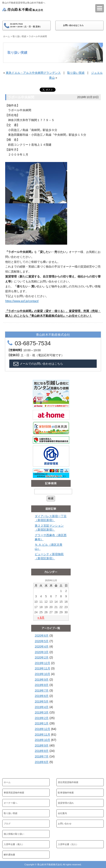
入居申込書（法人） (68, 844)
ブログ (7, 824)
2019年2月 (42, 718)
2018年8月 (42, 751)
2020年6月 (42, 636)
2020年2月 (42, 657)
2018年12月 (42, 729)
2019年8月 (42, 685)
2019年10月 (42, 674)
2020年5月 (42, 641)
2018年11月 (42, 735)
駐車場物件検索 (66, 793)
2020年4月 (42, 647)
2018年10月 (42, 740)
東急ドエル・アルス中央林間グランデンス (33, 73)
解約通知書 (9, 855)
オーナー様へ (11, 803)
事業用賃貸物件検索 (14, 793)
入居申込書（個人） (14, 844)
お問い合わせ (65, 824)
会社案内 (62, 813)
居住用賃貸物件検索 (68, 782)
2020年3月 (42, 652)
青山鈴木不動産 (23, 12)
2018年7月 (42, 756)
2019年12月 (42, 663)
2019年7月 (42, 691)
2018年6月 (42, 762)
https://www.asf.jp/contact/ (22, 301)
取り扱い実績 (19, 36)
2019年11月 (42, 668)
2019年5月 (42, 701)
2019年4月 (42, 707)
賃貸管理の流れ (66, 803)
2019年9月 (42, 680)
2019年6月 (42, 696)
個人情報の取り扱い (14, 834)
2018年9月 (42, 745)
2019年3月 (42, 712)
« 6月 (41, 618)
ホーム (7, 36)
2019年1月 (42, 723)
